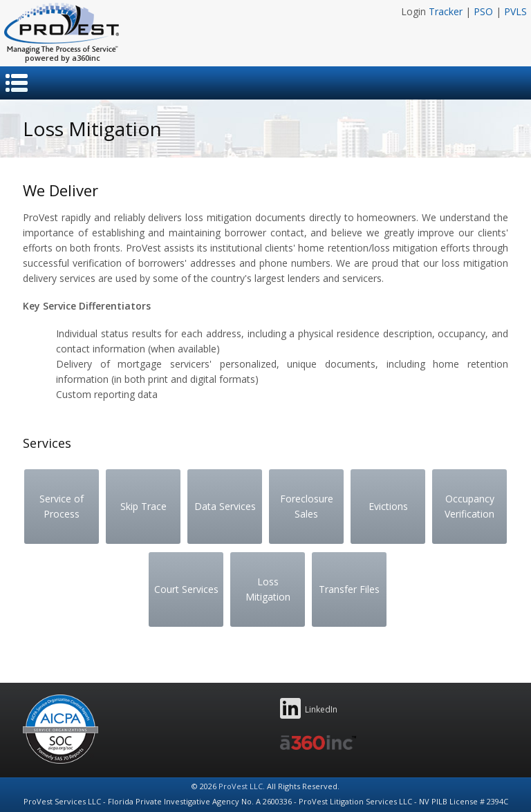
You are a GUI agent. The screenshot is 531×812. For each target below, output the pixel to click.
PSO (483, 11)
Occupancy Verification (469, 506)
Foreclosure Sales (307, 506)
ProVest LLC (241, 786)
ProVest (62, 28)
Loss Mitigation (268, 589)
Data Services (225, 506)
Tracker (446, 11)
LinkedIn (309, 708)
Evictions (388, 506)
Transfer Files (349, 589)
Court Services (186, 589)
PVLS (515, 11)
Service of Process (62, 506)
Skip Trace (143, 506)
